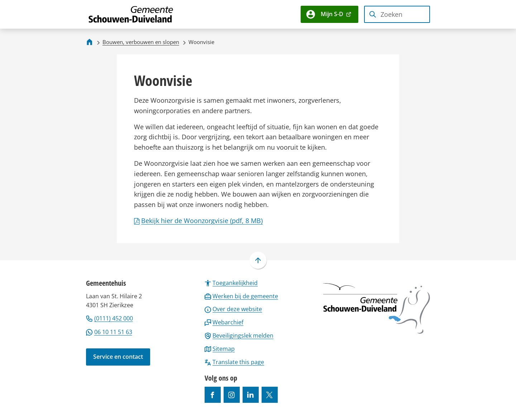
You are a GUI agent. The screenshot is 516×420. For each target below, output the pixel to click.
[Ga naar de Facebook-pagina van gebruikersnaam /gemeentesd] (213, 395)
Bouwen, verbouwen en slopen (141, 42)
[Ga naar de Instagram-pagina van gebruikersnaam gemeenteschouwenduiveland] (232, 395)
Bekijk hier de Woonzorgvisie (198, 221)
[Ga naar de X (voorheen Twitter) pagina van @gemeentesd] (270, 395)
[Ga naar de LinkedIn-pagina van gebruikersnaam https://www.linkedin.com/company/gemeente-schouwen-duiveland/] (251, 395)
